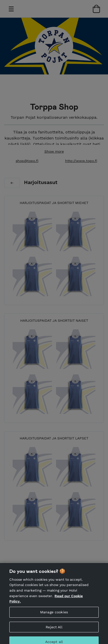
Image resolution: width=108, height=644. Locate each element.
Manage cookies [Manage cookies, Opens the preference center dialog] (54, 615)
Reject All (54, 630)
